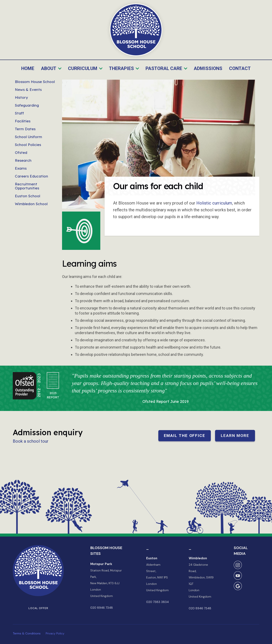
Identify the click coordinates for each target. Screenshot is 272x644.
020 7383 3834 (157, 602)
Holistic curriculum (214, 203)
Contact (240, 69)
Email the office (185, 436)
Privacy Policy (55, 633)
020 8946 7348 (102, 608)
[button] (52, 69)
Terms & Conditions (27, 633)
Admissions (208, 69)
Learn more (235, 436)
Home (28, 69)
